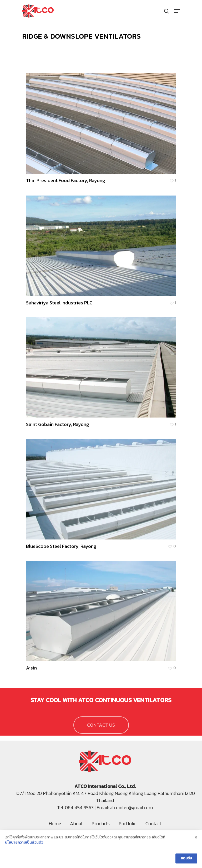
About (76, 823)
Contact (153, 823)
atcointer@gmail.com (131, 807)
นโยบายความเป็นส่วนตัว (24, 845)
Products (101, 823)
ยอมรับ (186, 861)
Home (55, 823)
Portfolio (128, 823)
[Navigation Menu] (177, 11)
